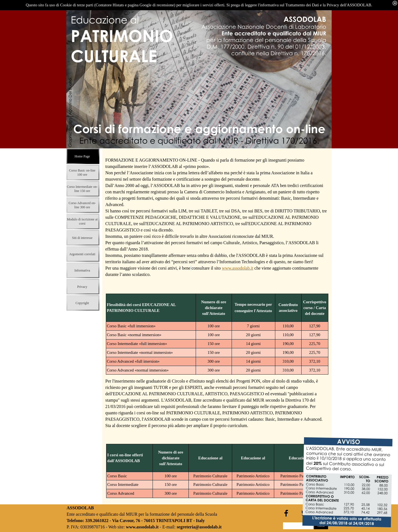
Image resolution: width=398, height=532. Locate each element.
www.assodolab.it (238, 268)
